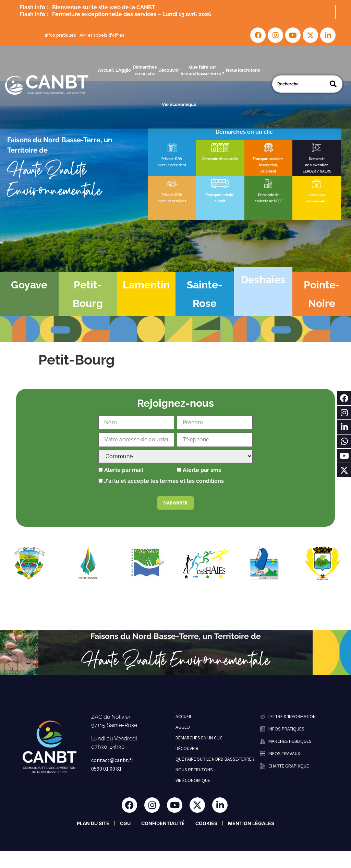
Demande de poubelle (220, 159)
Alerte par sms (199, 470)
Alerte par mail (121, 470)
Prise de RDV (172, 159)
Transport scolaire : (268, 159)
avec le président (172, 165)
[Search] (333, 84)
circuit (220, 201)
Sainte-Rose (205, 294)
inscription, (268, 165)
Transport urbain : (220, 195)
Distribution (317, 195)
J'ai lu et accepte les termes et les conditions (164, 481)
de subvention (317, 165)
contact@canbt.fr (112, 760)
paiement (268, 171)
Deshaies (263, 280)
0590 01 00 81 (106, 769)
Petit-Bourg (88, 294)
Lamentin (146, 285)
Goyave (29, 285)
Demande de (268, 195)
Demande (317, 159)
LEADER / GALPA (317, 171)
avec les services (172, 201)
